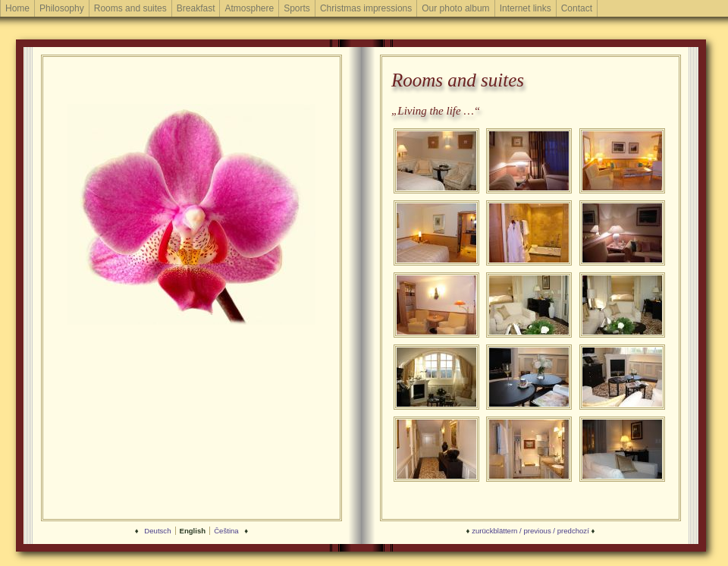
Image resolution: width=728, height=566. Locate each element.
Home (17, 8)
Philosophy (62, 8)
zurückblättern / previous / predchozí (530, 531)
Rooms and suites (130, 8)
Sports (297, 8)
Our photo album (455, 8)
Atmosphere (249, 8)
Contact (577, 8)
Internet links (526, 8)
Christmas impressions (366, 8)
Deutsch (157, 531)
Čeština (226, 531)
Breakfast (196, 8)
